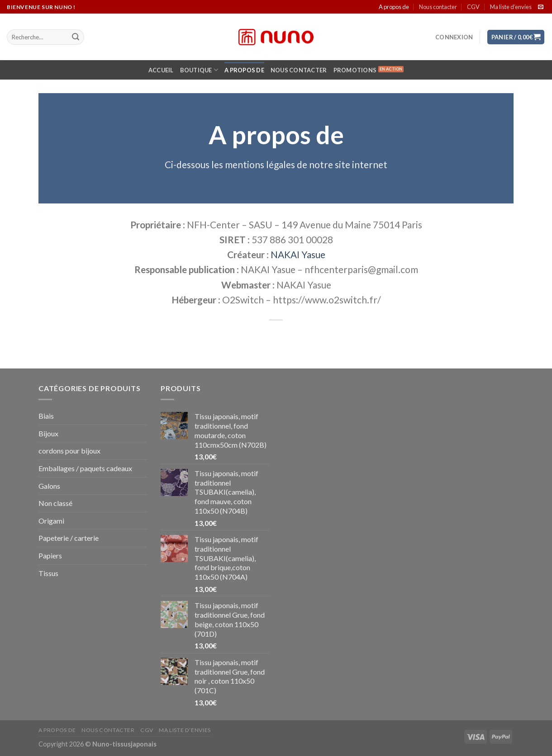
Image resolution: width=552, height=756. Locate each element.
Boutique (199, 70)
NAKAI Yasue (298, 254)
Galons (49, 486)
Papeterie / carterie (69, 538)
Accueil (161, 70)
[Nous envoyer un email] (541, 7)
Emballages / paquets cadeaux (85, 468)
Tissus (48, 573)
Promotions (355, 70)
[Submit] (76, 37)
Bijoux (48, 433)
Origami (51, 521)
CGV (473, 7)
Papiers (50, 555)
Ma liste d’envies (511, 7)
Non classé (55, 503)
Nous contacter (438, 7)
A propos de (394, 7)
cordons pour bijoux (69, 451)
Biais (46, 416)
